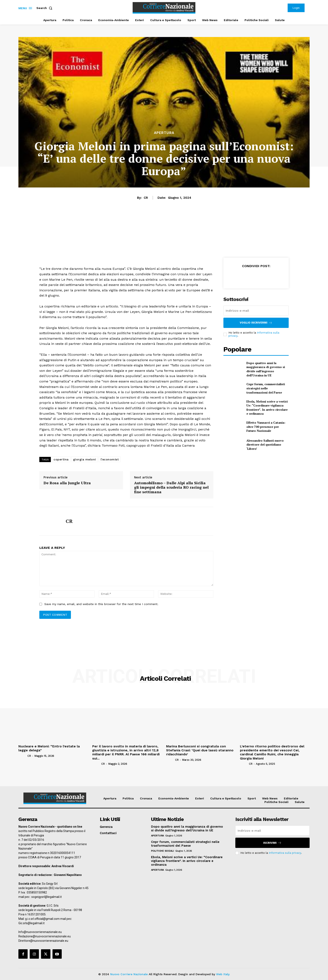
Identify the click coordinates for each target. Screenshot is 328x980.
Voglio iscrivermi (256, 323)
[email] (256, 311)
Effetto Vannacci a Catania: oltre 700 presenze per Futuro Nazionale (266, 427)
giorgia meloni (85, 459)
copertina (61, 459)
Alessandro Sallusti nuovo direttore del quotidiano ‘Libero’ (265, 445)
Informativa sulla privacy (285, 853)
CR (146, 198)
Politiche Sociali (163, 851)
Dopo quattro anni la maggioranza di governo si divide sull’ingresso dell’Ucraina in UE (266, 369)
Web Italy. (223, 974)
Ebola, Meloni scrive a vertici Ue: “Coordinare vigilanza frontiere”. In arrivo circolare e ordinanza (267, 408)
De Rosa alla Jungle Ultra (67, 483)
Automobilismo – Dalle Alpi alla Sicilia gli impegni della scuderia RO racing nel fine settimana (171, 487)
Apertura (164, 133)
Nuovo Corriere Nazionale (129, 974)
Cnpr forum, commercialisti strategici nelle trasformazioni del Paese (266, 388)
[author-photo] (22, 756)
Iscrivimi (272, 843)
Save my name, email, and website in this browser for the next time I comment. (101, 604)
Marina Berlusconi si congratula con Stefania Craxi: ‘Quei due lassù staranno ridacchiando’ (200, 750)
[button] (45, 8)
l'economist (110, 459)
